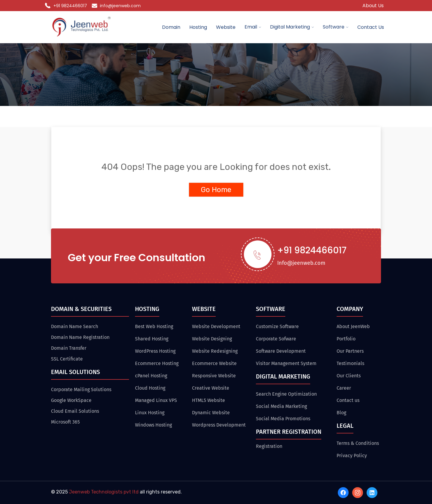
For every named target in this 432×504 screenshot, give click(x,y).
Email (251, 27)
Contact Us (371, 27)
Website (226, 27)
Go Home (216, 190)
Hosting (198, 27)
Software (334, 27)
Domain (171, 27)
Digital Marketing (290, 27)
